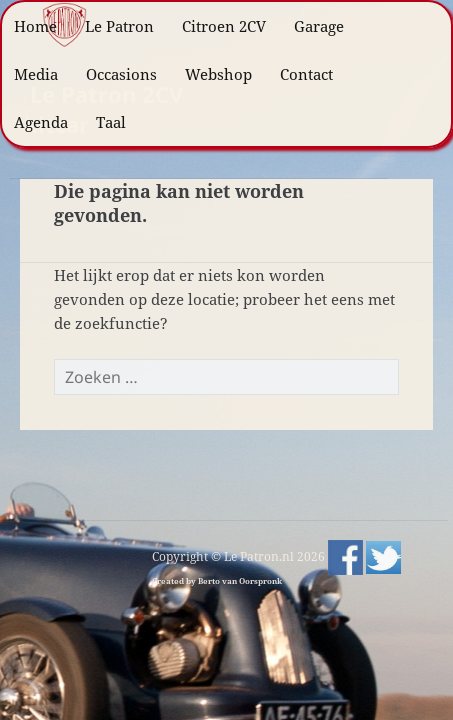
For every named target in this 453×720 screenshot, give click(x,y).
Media (36, 74)
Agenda (41, 122)
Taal (111, 122)
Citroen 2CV (224, 26)
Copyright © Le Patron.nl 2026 (240, 556)
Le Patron (119, 26)
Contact (306, 74)
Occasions (121, 74)
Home (35, 26)
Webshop (218, 74)
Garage (319, 26)
